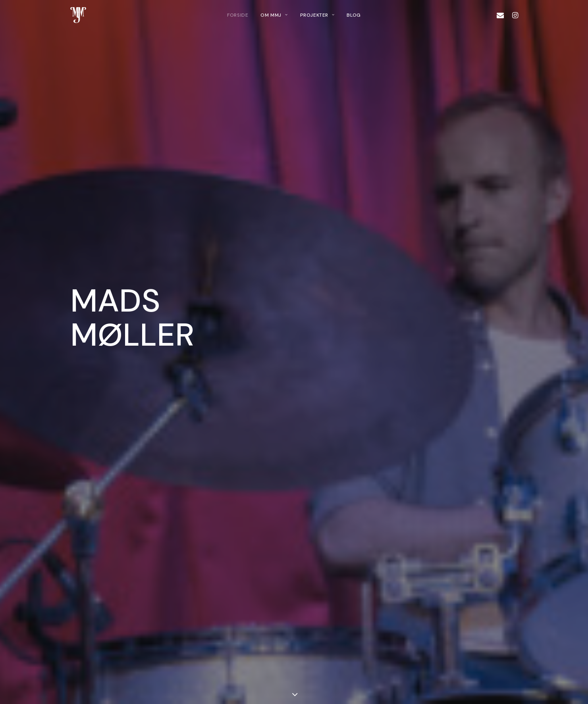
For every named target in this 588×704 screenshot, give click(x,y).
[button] (502, 15)
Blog (354, 15)
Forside (238, 15)
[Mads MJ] (78, 15)
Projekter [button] (317, 15)
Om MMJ (274, 15)
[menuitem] (238, 15)
